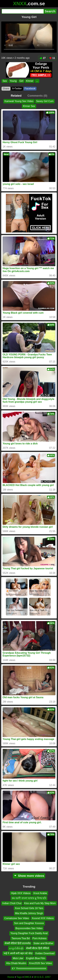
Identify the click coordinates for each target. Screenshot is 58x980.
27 (43, 58)
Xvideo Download (45, 953)
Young (13, 81)
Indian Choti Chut (12, 903)
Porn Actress (40, 938)
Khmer (30, 81)
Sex (5, 81)
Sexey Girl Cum (45, 101)
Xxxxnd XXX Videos (43, 918)
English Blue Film (36, 958)
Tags (19, 977)
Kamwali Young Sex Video (19, 101)
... (37, 81)
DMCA (28, 977)
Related (16, 96)
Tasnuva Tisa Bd (20, 938)
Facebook (30, 88)
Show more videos (29, 876)
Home (11, 977)
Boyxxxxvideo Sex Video (29, 928)
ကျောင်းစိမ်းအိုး (16, 948)
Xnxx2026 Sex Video (40, 963)
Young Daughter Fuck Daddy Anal (29, 933)
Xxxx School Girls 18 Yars (29, 908)
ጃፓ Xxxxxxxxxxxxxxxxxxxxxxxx (29, 968)
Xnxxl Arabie (40, 893)
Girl (21, 81)
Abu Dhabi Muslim (16, 963)
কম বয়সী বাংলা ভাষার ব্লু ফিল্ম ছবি (29, 898)
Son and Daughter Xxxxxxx (29, 923)
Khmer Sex (29, 106)
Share (6, 88)
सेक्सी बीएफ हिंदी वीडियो (38, 948)
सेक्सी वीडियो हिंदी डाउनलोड (18, 943)
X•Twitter (17, 88)
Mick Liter (18, 958)
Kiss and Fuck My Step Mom (40, 903)
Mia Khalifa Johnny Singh (29, 913)
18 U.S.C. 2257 (42, 977)
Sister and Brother (43, 943)
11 (52, 58)
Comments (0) (37, 96)
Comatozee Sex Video (17, 918)
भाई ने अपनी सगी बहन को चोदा (18, 953)
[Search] (23, 11)
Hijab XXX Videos (21, 893)
